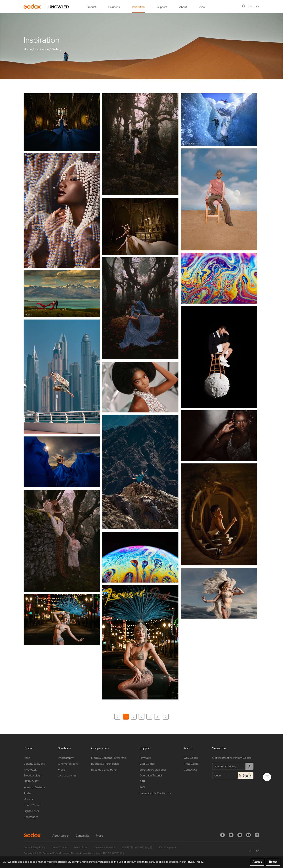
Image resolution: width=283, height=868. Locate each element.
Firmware (145, 758)
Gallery (56, 49)
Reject (273, 862)
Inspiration (138, 7)
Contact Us (191, 770)
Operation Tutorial (151, 775)
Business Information (105, 847)
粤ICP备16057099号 (114, 853)
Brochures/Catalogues (153, 770)
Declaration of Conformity (155, 793)
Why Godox (191, 758)
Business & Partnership (105, 764)
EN (258, 6)
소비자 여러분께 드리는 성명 (137, 847)
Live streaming (67, 775)
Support (162, 7)
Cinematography (68, 764)
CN (250, 6)
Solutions (114, 7)
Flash (27, 758)
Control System (33, 805)
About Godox (61, 836)
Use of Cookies (60, 847)
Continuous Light (34, 764)
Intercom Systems (34, 787)
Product (91, 7)
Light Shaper (31, 811)
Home (28, 49)
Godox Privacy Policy (34, 847)
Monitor (28, 799)
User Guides (147, 764)
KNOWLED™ (31, 770)
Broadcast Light (33, 775)
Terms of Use (81, 847)
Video (62, 770)
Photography (66, 758)
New (202, 7)
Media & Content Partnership (109, 758)
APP (142, 781)
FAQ (142, 787)
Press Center (192, 764)
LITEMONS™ (31, 781)
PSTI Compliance (168, 847)
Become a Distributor (104, 770)
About (183, 7)
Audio (27, 793)
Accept (257, 862)
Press (99, 836)
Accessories (31, 817)
